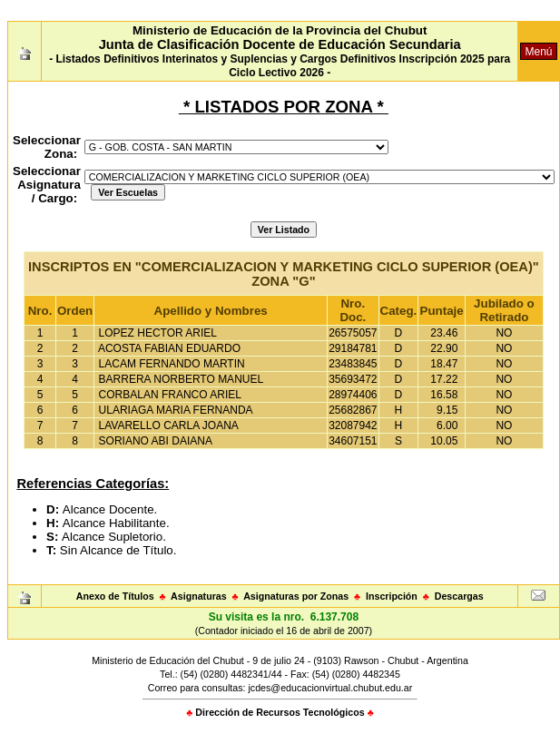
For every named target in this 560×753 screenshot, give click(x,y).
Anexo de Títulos (115, 596)
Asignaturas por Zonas (296, 596)
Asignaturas (199, 596)
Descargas (459, 596)
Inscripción (392, 596)
